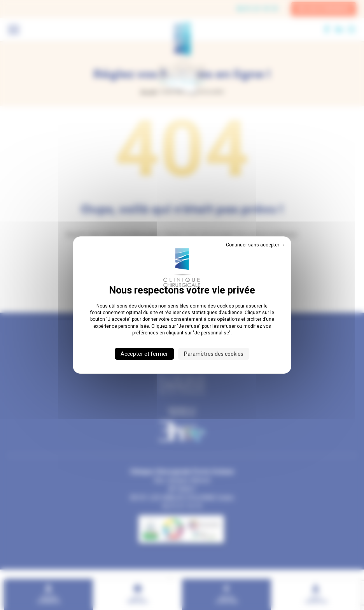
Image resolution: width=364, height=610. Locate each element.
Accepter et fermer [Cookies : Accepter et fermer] (144, 354)
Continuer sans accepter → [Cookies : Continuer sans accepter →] (255, 245)
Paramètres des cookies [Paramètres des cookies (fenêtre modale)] (214, 354)
